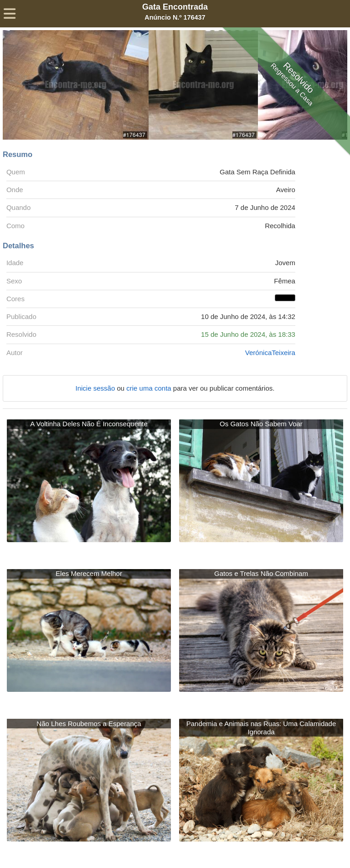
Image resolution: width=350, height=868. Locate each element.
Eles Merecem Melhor (89, 573)
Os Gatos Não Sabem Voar (261, 424)
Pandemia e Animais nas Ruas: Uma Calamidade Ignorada (261, 728)
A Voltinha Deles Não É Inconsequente (89, 424)
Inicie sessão (96, 388)
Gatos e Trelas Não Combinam (261, 573)
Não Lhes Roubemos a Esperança (89, 724)
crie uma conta (150, 388)
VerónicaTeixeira (270, 353)
